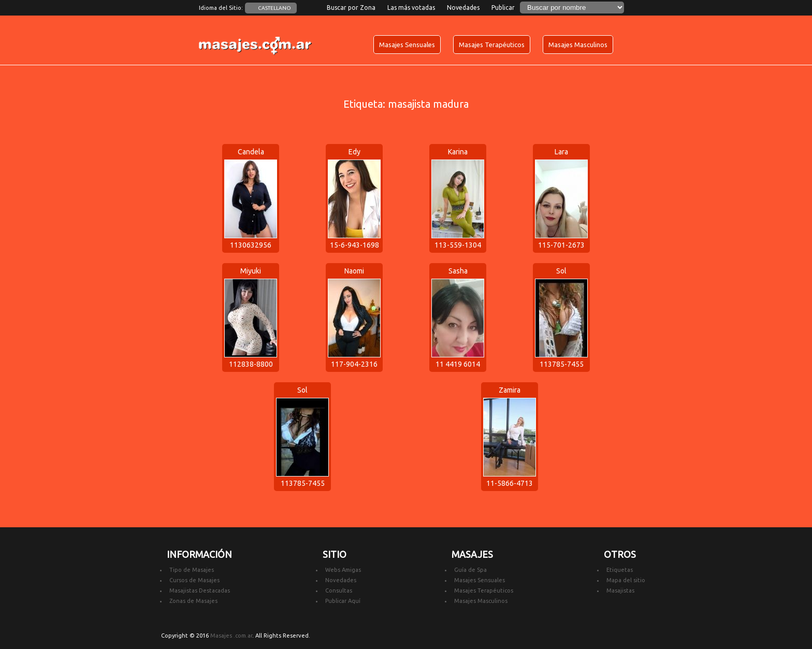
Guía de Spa (470, 570)
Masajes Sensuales (407, 45)
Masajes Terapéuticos (492, 45)
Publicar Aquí (343, 601)
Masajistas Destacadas (200, 590)
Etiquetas (620, 570)
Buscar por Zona (351, 8)
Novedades (463, 8)
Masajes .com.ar (231, 636)
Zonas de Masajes (193, 601)
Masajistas (620, 590)
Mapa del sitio (626, 580)
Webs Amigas (343, 570)
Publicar (503, 8)
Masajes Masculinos (578, 45)
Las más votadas (411, 8)
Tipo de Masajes (192, 570)
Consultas (339, 590)
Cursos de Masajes (194, 580)
